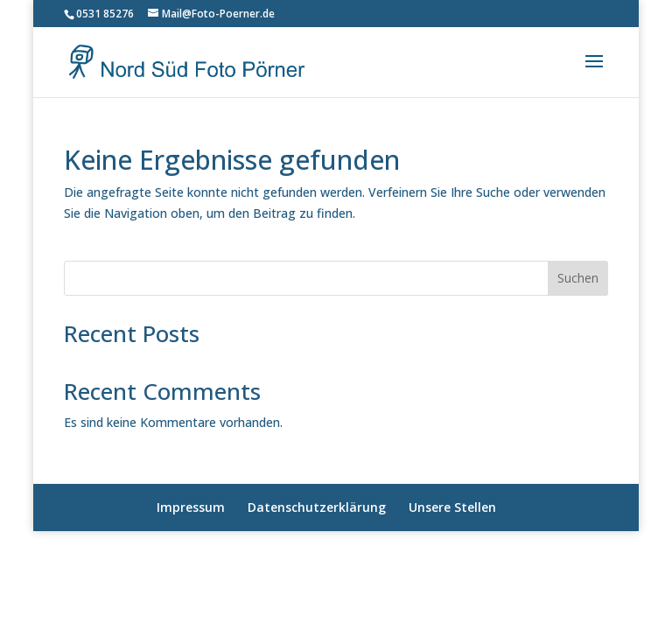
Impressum (191, 507)
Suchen (578, 278)
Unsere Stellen (452, 507)
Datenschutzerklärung (317, 507)
